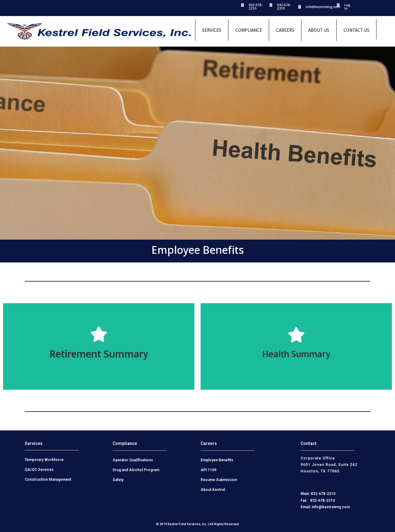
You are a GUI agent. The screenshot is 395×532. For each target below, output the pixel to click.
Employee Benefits (217, 460)
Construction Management (48, 480)
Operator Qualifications (133, 460)
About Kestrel (213, 490)
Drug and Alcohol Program (136, 470)
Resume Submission (219, 480)
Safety (118, 480)
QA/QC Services (39, 470)
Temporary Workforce (44, 460)
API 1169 (208, 470)
